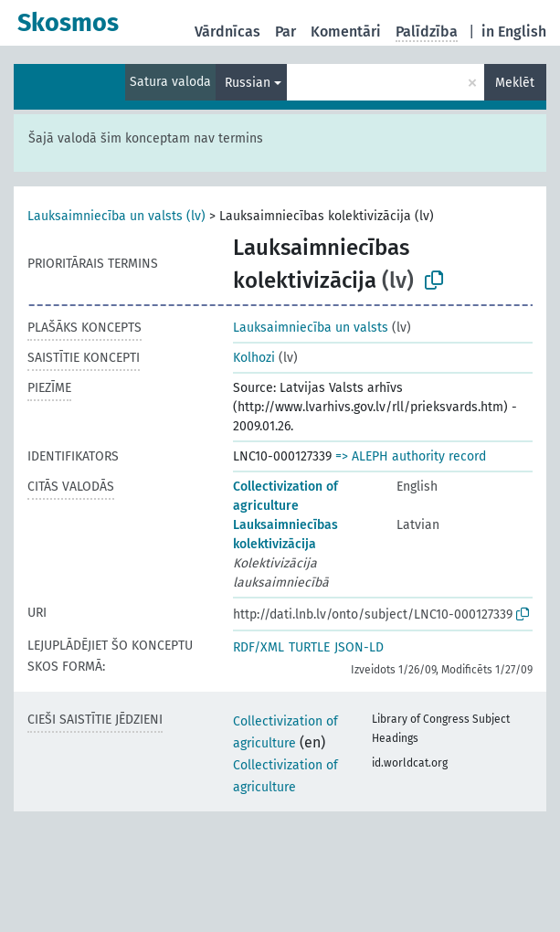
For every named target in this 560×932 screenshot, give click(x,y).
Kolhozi (254, 358)
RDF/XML (259, 647)
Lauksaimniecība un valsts (311, 328)
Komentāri (346, 32)
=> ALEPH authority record (411, 456)
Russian (248, 83)
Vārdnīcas (227, 32)
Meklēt (515, 83)
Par (285, 32)
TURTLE (309, 647)
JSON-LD (359, 647)
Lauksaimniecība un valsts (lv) (116, 216)
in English (514, 32)
